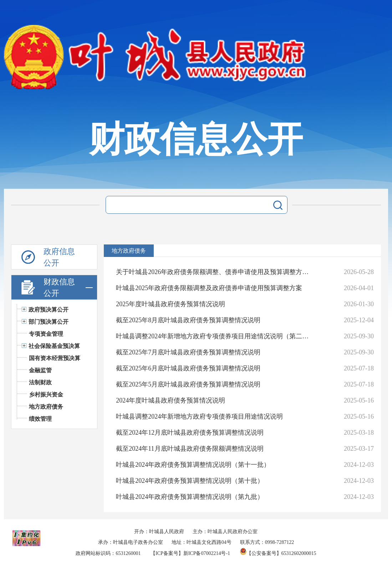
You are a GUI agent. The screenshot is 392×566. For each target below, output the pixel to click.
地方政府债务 (46, 407)
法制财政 (40, 382)
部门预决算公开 (49, 322)
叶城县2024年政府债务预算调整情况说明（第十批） (190, 481)
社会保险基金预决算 (54, 346)
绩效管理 (40, 419)
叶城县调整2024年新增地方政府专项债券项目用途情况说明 (199, 416)
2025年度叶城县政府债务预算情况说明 (170, 304)
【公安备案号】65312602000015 (278, 553)
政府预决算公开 (49, 310)
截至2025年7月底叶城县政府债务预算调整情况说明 (188, 352)
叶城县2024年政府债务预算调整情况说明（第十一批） (193, 465)
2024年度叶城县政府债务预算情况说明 (170, 400)
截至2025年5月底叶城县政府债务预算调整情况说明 (188, 384)
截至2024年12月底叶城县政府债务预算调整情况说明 (190, 433)
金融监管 (40, 370)
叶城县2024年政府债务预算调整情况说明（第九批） (190, 497)
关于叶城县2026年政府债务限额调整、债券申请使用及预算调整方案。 (213, 272)
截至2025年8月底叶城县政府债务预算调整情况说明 (188, 320)
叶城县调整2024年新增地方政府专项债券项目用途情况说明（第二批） (213, 336)
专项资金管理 (46, 334)
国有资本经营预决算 (55, 358)
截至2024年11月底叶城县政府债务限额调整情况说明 (190, 449)
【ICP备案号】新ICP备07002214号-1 (190, 553)
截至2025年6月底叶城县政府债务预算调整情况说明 (188, 368)
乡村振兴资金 (46, 395)
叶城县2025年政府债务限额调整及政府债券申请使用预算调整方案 (209, 288)
